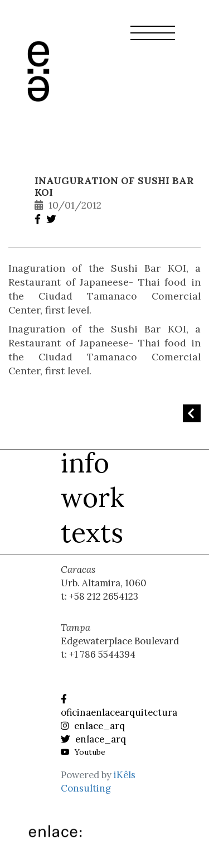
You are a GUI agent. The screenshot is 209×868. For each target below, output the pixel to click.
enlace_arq (93, 726)
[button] (153, 40)
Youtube (83, 752)
